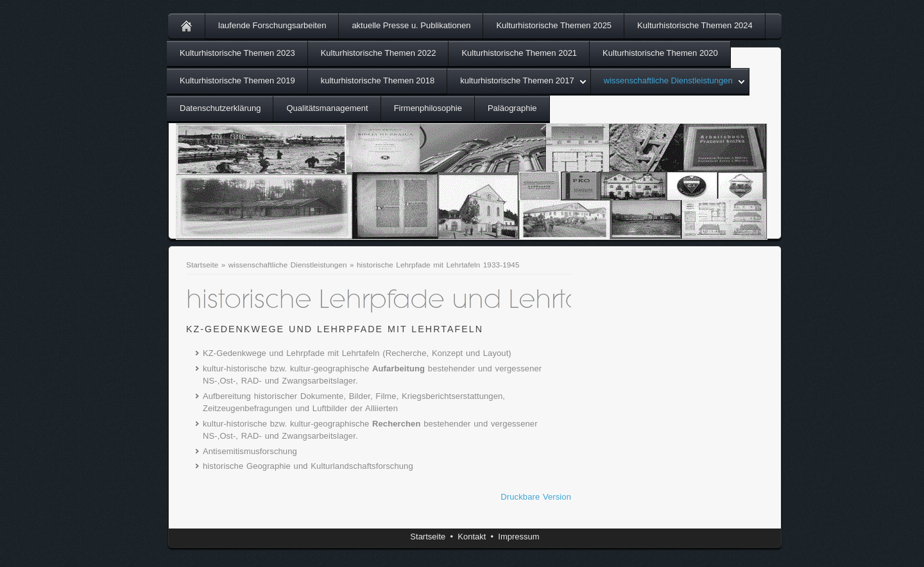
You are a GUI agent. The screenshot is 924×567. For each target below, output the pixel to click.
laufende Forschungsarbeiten (272, 25)
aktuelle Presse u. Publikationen (411, 25)
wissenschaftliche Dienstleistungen (668, 80)
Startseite (202, 265)
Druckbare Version (536, 497)
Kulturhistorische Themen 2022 (379, 53)
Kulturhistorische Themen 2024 (695, 25)
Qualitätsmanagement (327, 108)
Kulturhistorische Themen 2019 (237, 80)
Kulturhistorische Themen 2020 (660, 53)
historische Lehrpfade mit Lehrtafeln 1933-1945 (438, 265)
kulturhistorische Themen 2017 (517, 80)
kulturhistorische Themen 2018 (378, 80)
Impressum (518, 537)
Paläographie (512, 108)
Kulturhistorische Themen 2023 (237, 53)
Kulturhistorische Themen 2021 (519, 53)
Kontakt (472, 537)
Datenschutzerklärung (220, 108)
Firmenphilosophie (428, 108)
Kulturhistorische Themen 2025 (554, 25)
